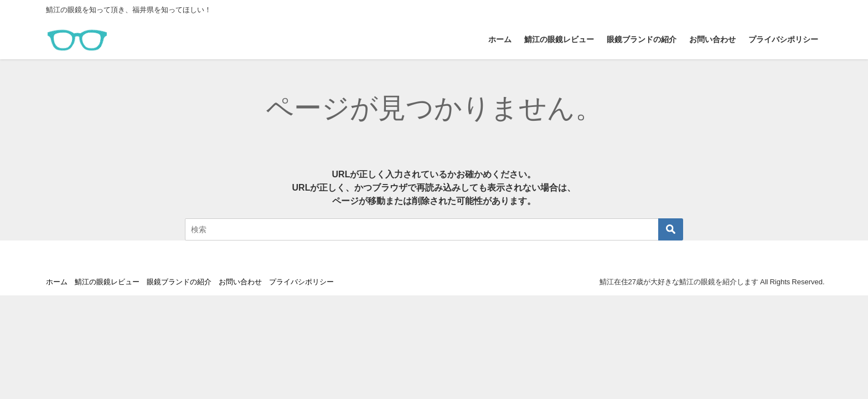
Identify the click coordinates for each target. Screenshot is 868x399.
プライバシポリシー (783, 39)
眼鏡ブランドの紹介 (642, 39)
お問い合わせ (712, 39)
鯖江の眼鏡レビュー (559, 39)
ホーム (500, 39)
